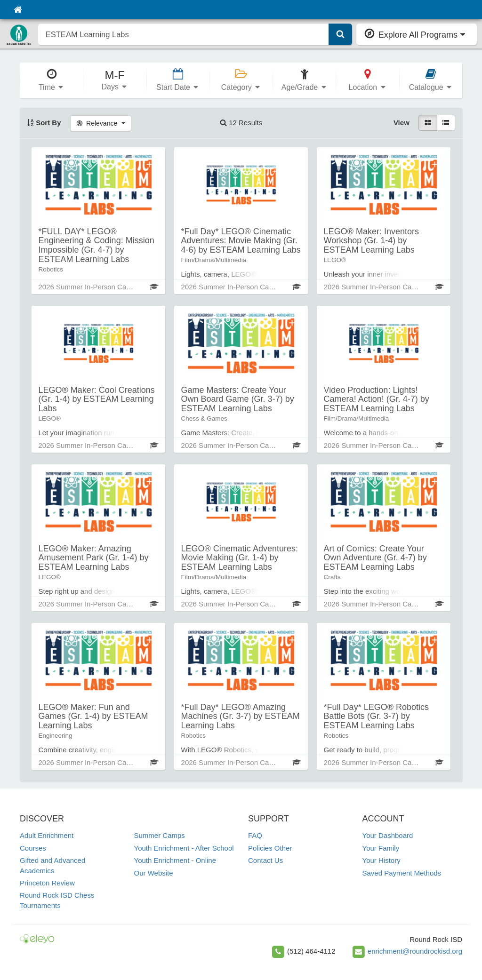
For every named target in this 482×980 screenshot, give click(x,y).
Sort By (44, 123)
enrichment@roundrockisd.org (415, 951)
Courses (33, 848)
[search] (184, 34)
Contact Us (265, 860)
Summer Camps (160, 835)
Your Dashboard (388, 835)
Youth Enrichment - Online (175, 860)
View (402, 123)
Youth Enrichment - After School (184, 848)
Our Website (154, 873)
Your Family (381, 848)
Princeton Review (47, 883)
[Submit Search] (340, 34)
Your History (382, 860)
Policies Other (270, 848)
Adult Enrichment (47, 835)
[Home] (18, 9)
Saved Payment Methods (402, 873)
